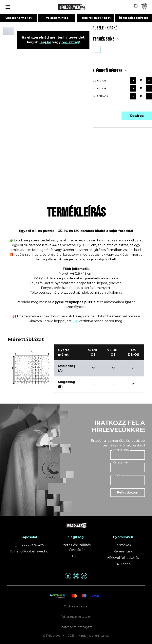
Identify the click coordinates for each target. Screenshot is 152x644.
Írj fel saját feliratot (134, 18)
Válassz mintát (57, 18)
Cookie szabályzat (76, 606)
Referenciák (123, 551)
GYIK (76, 556)
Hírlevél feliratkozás (123, 558)
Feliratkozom (128, 492)
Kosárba (137, 116)
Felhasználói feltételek (76, 617)
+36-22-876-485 (31, 545)
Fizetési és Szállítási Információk (76, 547)
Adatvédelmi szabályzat (76, 627)
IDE (75, 321)
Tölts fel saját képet (95, 18)
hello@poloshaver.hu (31, 551)
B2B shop (123, 564)
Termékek (123, 545)
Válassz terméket (19, 18)
